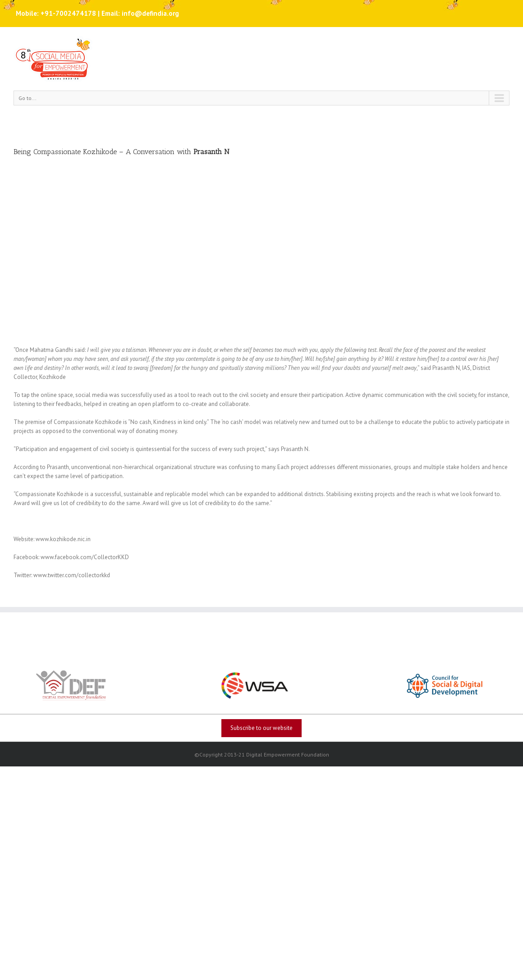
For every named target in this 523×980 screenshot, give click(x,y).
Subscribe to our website (261, 728)
